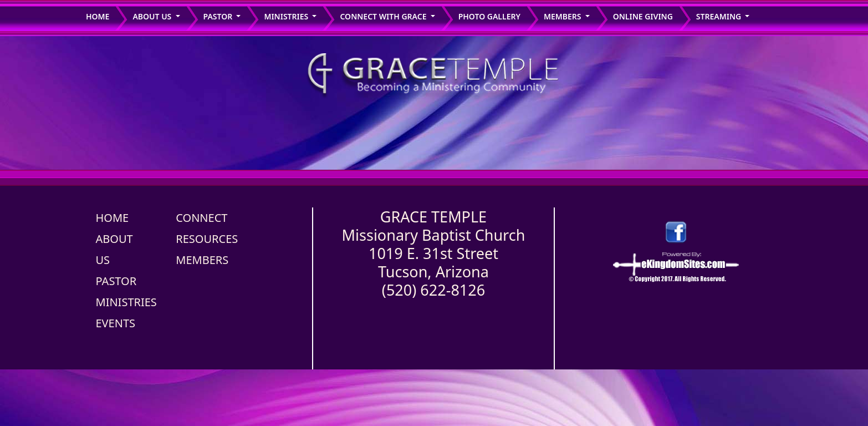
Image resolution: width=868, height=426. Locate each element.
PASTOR (116, 281)
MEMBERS (202, 260)
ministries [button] (287, 16)
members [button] (563, 16)
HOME (113, 218)
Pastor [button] (219, 16)
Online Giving (643, 16)
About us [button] (153, 16)
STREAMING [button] (720, 16)
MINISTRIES (126, 302)
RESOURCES (207, 239)
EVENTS (116, 323)
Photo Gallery (489, 16)
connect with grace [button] (384, 16)
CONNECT (201, 218)
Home (98, 16)
